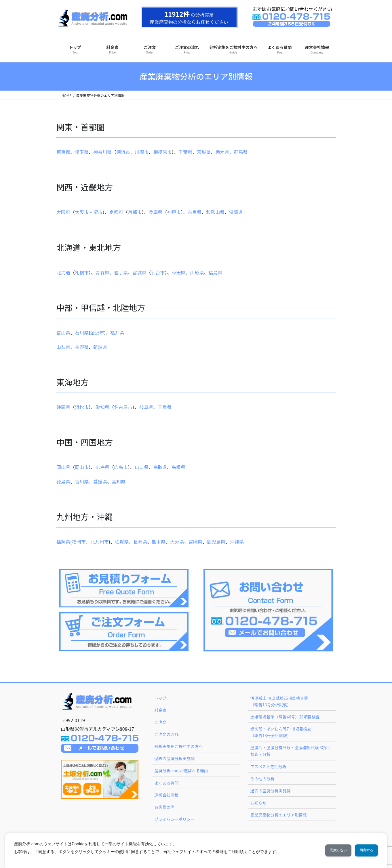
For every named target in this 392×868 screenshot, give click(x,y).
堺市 (98, 212)
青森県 (102, 272)
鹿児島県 (216, 542)
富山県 (63, 332)
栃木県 (222, 152)
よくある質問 (166, 783)
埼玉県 (82, 152)
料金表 (160, 710)
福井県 (117, 332)
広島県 (102, 467)
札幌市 (82, 272)
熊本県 (159, 542)
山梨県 (63, 347)
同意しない (328, 850)
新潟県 (100, 347)
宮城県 (139, 272)
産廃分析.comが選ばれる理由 (181, 771)
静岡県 (63, 407)
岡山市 (82, 467)
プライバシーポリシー (174, 819)
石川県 (82, 332)
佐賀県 (122, 542)
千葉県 (185, 152)
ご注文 (160, 722)
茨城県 (204, 152)
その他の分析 (262, 779)
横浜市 (123, 152)
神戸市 (174, 212)
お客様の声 (164, 807)
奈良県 (195, 212)
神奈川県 (102, 152)
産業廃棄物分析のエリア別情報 (279, 815)
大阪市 (82, 212)
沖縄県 (237, 542)
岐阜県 (146, 407)
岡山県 (63, 467)
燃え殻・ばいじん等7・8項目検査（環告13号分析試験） (281, 732)
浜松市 (82, 407)
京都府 (116, 212)
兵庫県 (155, 212)
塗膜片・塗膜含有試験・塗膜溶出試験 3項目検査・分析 (290, 751)
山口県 (142, 467)
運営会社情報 (166, 795)
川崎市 (142, 152)
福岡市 (79, 542)
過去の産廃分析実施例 (174, 758)
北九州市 (99, 542)
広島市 (121, 467)
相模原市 (162, 152)
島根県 (178, 467)
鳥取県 (160, 467)
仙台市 (158, 272)
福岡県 (63, 542)
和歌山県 (215, 212)
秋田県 (178, 272)
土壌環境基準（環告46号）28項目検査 (285, 717)
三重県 (165, 407)
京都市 (135, 212)
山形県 (197, 272)
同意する (363, 850)
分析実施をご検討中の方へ (178, 746)
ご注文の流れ (166, 734)
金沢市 (97, 332)
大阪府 (63, 212)
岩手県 (121, 272)
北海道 (63, 272)
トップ (160, 698)
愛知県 (102, 407)
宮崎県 (195, 542)
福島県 (215, 272)
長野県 (82, 347)
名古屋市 (123, 407)
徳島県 (63, 481)
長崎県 (140, 542)
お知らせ (258, 803)
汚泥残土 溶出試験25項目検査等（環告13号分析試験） (279, 701)
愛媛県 (100, 481)
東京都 (63, 152)
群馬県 (241, 152)
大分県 (177, 542)
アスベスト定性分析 (268, 766)
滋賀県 (236, 212)
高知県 (119, 481)
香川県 (82, 481)
